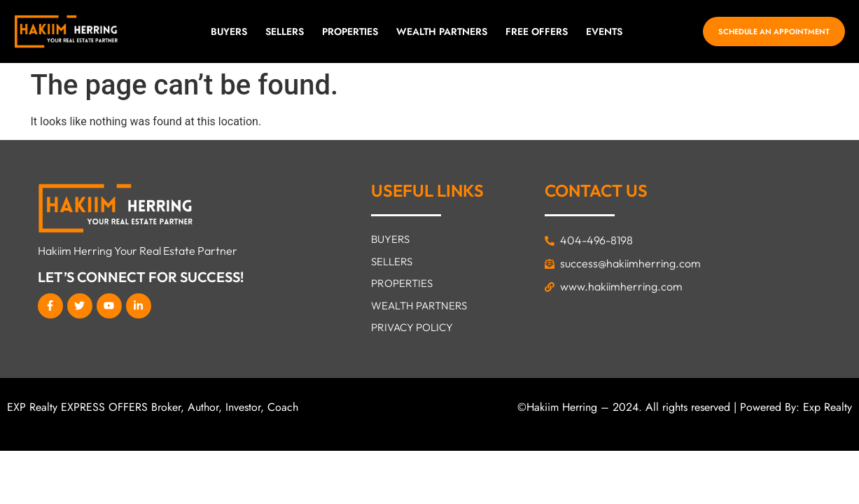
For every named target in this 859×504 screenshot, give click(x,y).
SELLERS (285, 31)
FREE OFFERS (537, 31)
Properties (350, 31)
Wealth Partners (442, 31)
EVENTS (604, 31)
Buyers (229, 31)
